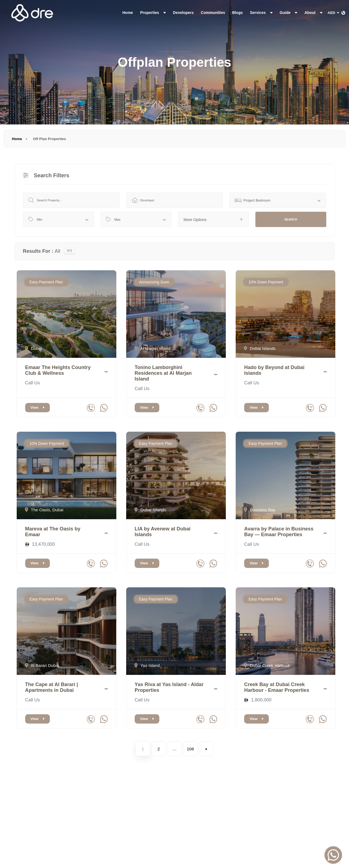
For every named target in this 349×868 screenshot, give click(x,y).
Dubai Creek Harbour (267, 665)
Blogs (237, 13)
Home (128, 13)
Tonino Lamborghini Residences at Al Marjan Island (163, 373)
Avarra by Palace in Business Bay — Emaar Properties (279, 532)
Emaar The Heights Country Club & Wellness (58, 370)
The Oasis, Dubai (44, 510)
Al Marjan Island (152, 348)
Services (261, 13)
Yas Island (147, 665)
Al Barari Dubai (42, 665)
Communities (213, 13)
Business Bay (260, 510)
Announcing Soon (154, 282)
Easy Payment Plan (46, 282)
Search (291, 219)
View (38, 408)
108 (191, 749)
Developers (183, 13)
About (313, 13)
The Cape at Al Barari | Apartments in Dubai (52, 687)
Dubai (34, 348)
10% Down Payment (266, 282)
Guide (289, 13)
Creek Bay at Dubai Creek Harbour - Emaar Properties (277, 687)
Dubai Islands (260, 348)
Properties (153, 13)
